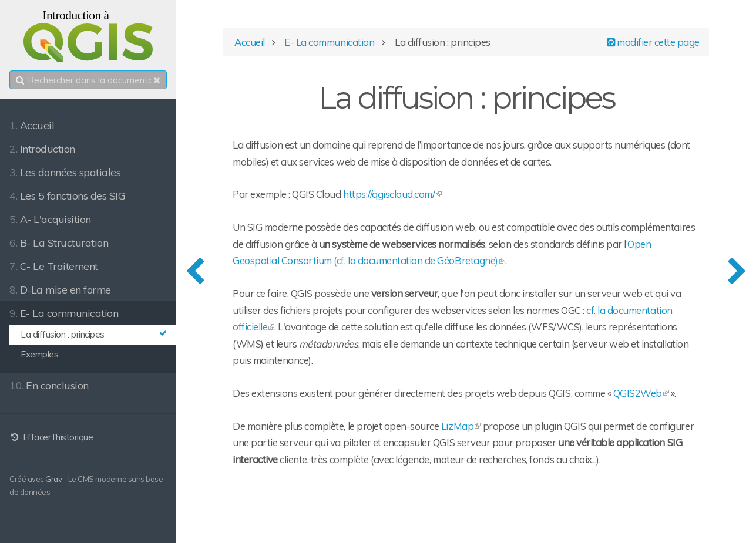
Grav (53, 479)
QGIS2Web (638, 393)
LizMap (457, 426)
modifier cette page (653, 42)
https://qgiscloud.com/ (389, 194)
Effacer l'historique (51, 437)
